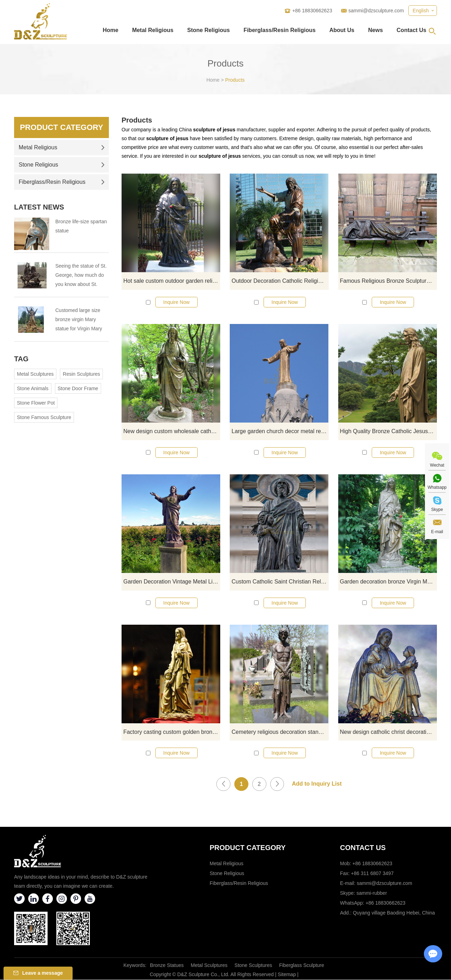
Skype (437, 510)
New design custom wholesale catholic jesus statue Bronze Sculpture (172, 431)
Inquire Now (176, 302)
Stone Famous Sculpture (44, 417)
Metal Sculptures (35, 374)
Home (110, 30)
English (421, 11)
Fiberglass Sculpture (302, 966)
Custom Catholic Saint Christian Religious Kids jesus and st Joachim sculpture (280, 582)
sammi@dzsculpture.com (376, 11)
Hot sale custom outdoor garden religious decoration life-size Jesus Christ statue (172, 281)
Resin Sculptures (81, 374)
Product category (248, 848)
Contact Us (412, 30)
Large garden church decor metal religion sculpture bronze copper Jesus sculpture (280, 431)
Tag (21, 359)
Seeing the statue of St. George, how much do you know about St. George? (81, 276)
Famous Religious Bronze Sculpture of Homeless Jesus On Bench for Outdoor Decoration (388, 281)
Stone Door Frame (78, 388)
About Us (342, 30)
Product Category (61, 127)
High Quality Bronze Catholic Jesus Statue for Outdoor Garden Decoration (388, 431)
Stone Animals (33, 388)
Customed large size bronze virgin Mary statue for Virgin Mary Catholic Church (79, 320)
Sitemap (287, 975)
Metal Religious (153, 30)
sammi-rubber (372, 893)
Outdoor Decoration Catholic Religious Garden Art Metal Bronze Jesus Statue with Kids (280, 281)
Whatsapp (437, 487)
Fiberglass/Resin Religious (280, 30)
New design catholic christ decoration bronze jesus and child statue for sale (388, 732)
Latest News (39, 207)
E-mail (437, 532)
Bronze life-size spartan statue (81, 226)
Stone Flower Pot (36, 403)
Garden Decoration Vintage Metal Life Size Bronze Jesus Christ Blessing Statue (172, 582)
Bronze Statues (167, 966)
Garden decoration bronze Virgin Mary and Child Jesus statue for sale (388, 582)
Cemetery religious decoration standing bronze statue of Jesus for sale (280, 732)
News (376, 30)
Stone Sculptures (254, 966)
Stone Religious (208, 30)
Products (235, 80)
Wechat (437, 465)
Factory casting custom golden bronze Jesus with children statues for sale (172, 732)
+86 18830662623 (385, 903)
